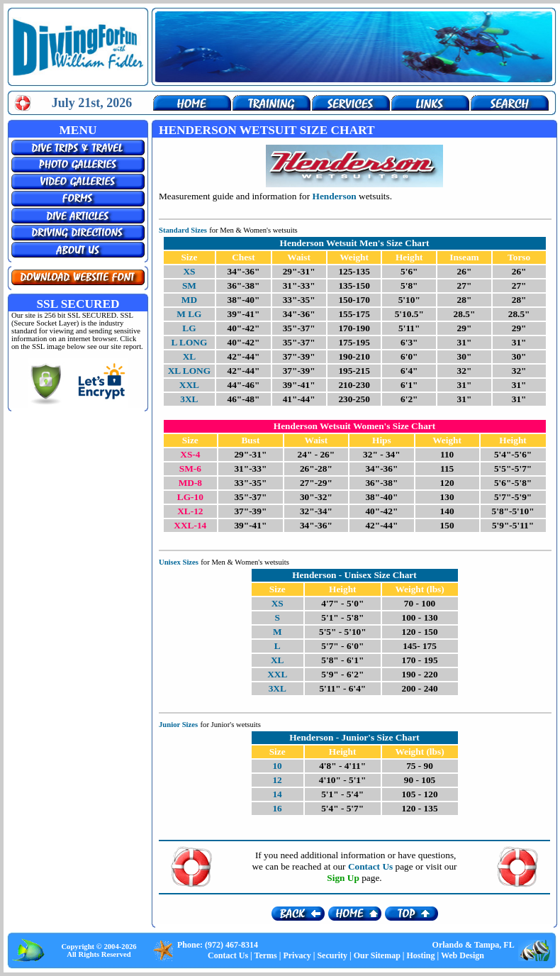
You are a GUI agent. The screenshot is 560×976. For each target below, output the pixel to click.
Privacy (297, 955)
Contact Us (228, 955)
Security (332, 955)
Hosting (420, 955)
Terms (266, 955)
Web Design (463, 955)
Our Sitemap (377, 955)
